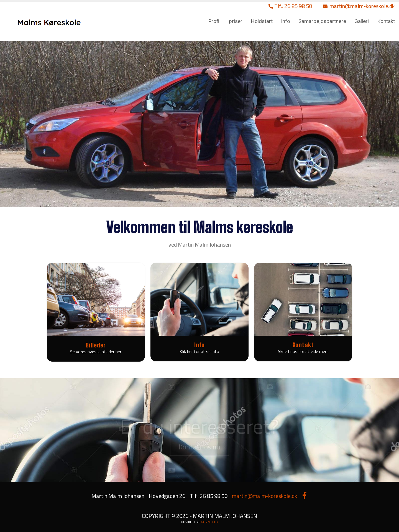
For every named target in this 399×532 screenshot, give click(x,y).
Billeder (96, 345)
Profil (214, 21)
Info (286, 21)
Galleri (362, 21)
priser (236, 21)
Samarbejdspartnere (322, 21)
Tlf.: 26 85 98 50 (290, 6)
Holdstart (262, 21)
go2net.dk (210, 522)
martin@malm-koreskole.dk (359, 6)
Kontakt (386, 21)
